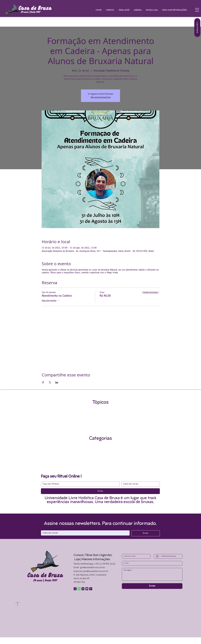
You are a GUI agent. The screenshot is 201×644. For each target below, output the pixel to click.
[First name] (135, 556)
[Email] (140, 484)
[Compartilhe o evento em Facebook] (43, 382)
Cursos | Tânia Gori (86, 555)
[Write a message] (152, 574)
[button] (197, 10)
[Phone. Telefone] (171, 556)
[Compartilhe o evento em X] (50, 382)
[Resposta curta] (79, 484)
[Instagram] (83, 589)
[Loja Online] (197, 28)
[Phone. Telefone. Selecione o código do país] (158, 556)
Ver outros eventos (101, 97)
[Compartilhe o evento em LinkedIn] (57, 382)
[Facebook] (91, 589)
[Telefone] (75, 589)
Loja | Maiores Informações (92, 559)
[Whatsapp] (79, 589)
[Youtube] (87, 589)
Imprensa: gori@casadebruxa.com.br (91, 571)
